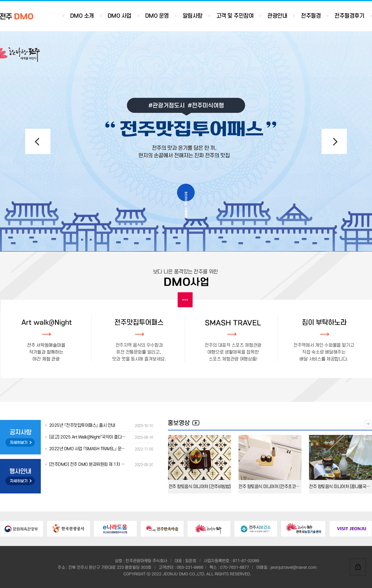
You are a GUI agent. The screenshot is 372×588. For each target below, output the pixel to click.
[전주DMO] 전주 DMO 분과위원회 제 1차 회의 (99, 465)
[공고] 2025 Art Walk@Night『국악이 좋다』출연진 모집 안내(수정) (99, 437)
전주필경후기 (349, 16)
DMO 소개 (82, 16)
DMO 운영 (157, 16)
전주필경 (311, 16)
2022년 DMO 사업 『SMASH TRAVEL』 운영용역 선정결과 (99, 449)
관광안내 (277, 16)
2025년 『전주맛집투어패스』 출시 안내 (99, 425)
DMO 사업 (120, 16)
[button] (334, 141)
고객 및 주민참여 (235, 16)
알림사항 (193, 16)
